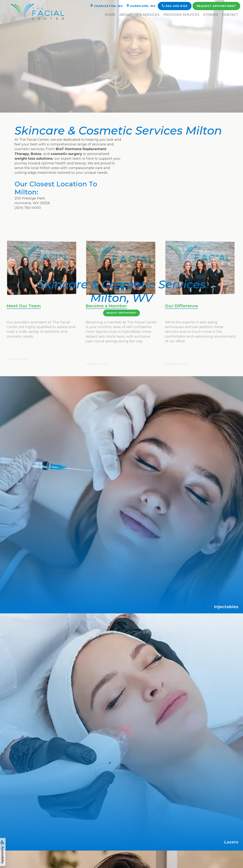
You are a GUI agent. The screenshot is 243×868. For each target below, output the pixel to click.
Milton (151, 832)
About (125, 15)
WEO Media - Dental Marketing (114, 849)
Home (110, 15)
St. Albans (92, 827)
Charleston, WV (106, 6)
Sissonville (210, 827)
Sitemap (178, 849)
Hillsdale (151, 827)
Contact (230, 15)
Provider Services (181, 15)
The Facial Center (89, 849)
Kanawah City (33, 827)
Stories (211, 15)
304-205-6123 (175, 6)
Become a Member (106, 321)
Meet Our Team (24, 321)
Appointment (216, 6)
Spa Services (148, 15)
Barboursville (210, 832)
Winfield (33, 832)
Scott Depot (92, 832)
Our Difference (181, 321)
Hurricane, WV (141, 6)
